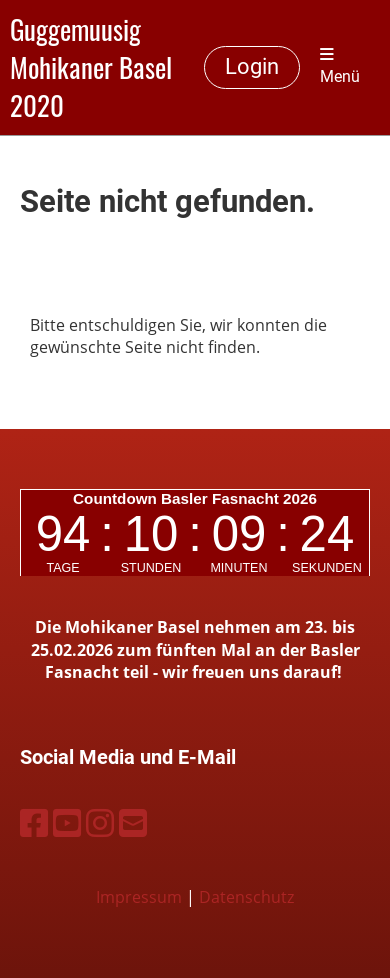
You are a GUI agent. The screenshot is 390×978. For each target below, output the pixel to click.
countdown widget (195, 533)
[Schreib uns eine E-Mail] (133, 822)
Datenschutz (246, 897)
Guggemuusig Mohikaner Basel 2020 (91, 67)
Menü (340, 66)
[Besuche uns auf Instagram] (100, 822)
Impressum (139, 897)
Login (252, 66)
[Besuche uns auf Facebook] (34, 822)
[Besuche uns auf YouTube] (67, 822)
